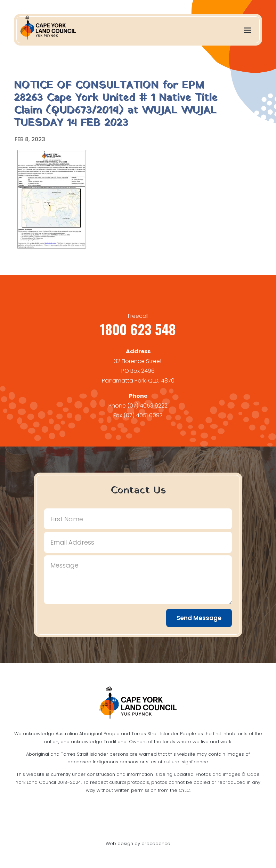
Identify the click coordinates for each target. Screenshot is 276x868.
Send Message (199, 618)
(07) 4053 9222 (147, 406)
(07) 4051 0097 (143, 415)
